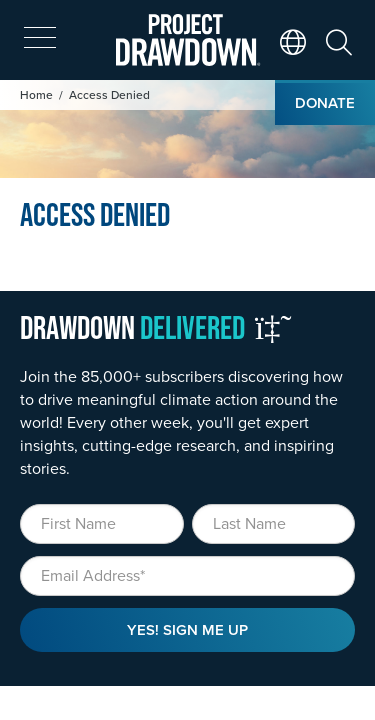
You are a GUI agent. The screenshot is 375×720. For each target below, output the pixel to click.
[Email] (187, 576)
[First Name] (102, 524)
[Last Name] (274, 524)
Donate (325, 102)
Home (36, 94)
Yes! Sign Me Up (187, 629)
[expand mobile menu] (40, 38)
